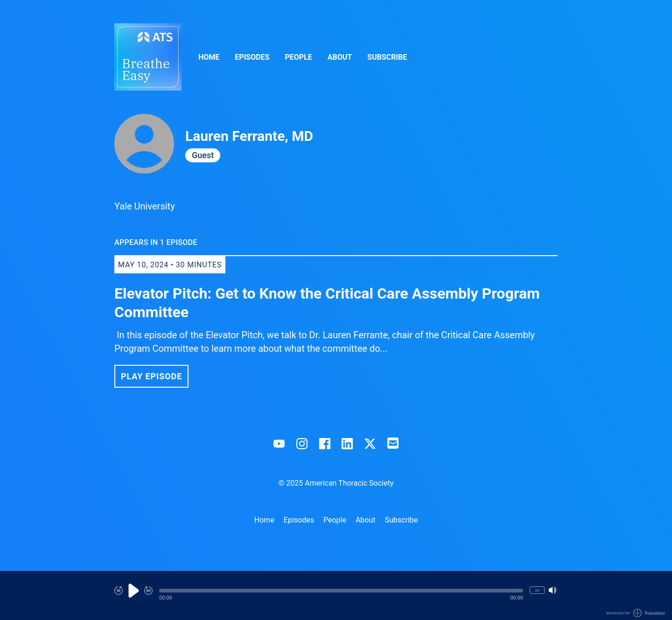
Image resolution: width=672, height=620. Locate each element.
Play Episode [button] (151, 376)
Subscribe (387, 57)
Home (209, 57)
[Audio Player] (336, 596)
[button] (341, 591)
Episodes (252, 57)
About (340, 57)
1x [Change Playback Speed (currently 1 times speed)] (537, 590)
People (298, 57)
